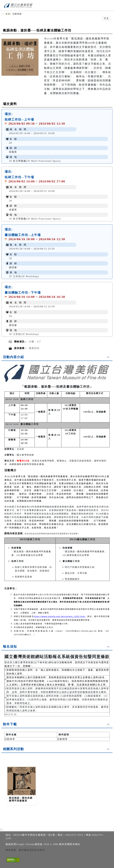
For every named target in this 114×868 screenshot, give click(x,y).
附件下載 (10, 724)
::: (3, 14)
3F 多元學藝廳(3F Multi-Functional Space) (35, 161)
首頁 (8, 14)
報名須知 (10, 647)
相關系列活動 (13, 749)
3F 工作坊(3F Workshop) (24, 276)
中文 (106, 18)
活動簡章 (10, 739)
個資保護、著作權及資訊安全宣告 (25, 850)
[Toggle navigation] (110, 6)
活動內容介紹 (13, 357)
